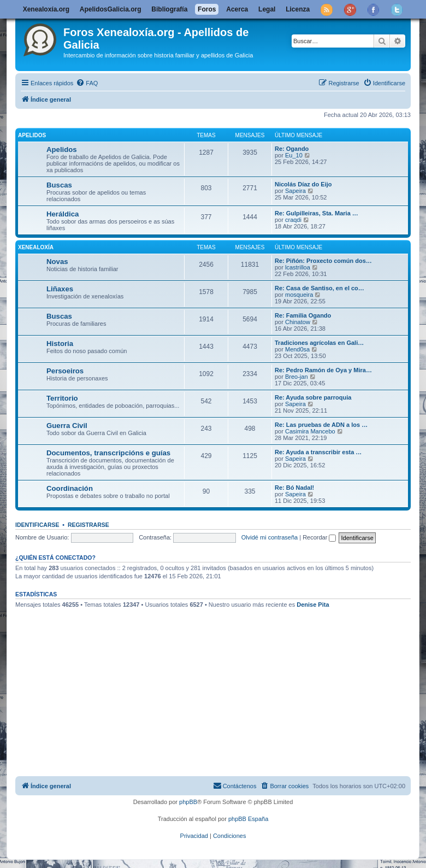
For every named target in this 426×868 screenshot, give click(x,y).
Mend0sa (297, 349)
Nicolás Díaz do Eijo (303, 184)
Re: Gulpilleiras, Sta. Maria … (316, 213)
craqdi (293, 220)
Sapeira (295, 191)
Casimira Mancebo (310, 431)
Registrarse (88, 525)
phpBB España (248, 819)
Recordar (319, 537)
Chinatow (298, 322)
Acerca (237, 9)
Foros (207, 9)
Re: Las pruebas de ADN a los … (321, 425)
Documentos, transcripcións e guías (108, 453)
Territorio (62, 398)
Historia (60, 344)
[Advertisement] (221, 694)
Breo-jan (297, 377)
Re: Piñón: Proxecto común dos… (323, 261)
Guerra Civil (67, 426)
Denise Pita (313, 605)
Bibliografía (169, 9)
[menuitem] (87, 83)
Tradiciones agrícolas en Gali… (319, 343)
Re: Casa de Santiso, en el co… (319, 288)
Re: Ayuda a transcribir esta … (318, 452)
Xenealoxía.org (46, 9)
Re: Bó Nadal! (294, 488)
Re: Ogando (292, 149)
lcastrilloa (298, 267)
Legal (267, 9)
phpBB (188, 802)
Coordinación (70, 488)
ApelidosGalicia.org (111, 9)
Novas (57, 262)
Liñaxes (60, 289)
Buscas (59, 185)
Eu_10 (294, 155)
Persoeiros (65, 371)
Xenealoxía (36, 247)
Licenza (298, 9)
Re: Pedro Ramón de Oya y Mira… (323, 370)
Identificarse (37, 525)
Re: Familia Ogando (303, 315)
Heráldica (63, 214)
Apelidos (32, 135)
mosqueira (299, 295)
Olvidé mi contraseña (270, 537)
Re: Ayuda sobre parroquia (313, 397)
